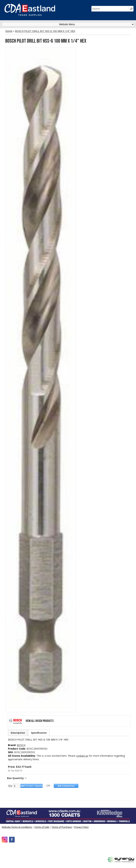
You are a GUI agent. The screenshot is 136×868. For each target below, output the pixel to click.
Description (18, 733)
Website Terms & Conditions (17, 827)
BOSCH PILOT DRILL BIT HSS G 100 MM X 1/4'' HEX (45, 31)
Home (9, 31)
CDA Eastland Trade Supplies (32, 851)
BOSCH (21, 745)
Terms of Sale (42, 827)
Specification (39, 733)
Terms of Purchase (62, 827)
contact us (82, 756)
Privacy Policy (81, 827)
